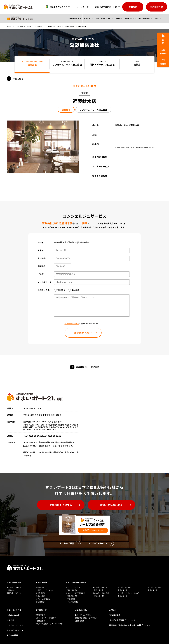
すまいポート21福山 (154, 587)
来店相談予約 (157, 7)
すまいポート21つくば (101, 593)
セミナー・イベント (103, 18)
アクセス (158, 18)
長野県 (40, 27)
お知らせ (119, 18)
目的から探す (79, 621)
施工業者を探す (81, 610)
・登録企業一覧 (71, 590)
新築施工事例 (40, 615)
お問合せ (133, 7)
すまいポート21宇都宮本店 (75, 593)
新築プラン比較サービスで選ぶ (86, 618)
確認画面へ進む (83, 333)
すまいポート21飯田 (53, 27)
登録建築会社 (69, 27)
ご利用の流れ (11, 590)
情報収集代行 (41, 602)
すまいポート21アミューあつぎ (128, 593)
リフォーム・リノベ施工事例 (46, 618)
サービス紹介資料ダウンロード (122, 620)
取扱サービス (88, 18)
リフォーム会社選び (43, 599)
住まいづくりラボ (14, 610)
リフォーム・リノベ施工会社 (93, 110)
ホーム (9, 27)
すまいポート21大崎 (73, 587)
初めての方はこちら (56, 7)
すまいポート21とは (15, 582)
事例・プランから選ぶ (83, 615)
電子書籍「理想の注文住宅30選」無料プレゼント (130, 625)
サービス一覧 (83, 7)
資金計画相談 (41, 593)
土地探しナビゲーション (45, 590)
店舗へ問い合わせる (112, 505)
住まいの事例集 (144, 18)
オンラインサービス (15, 630)
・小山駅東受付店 (72, 602)
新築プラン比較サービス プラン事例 (49, 624)
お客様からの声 (13, 615)
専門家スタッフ (130, 18)
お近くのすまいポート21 (106, 7)
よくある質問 (12, 635)
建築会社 (66, 110)
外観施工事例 (40, 621)
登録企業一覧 (74, 18)
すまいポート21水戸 (100, 587)
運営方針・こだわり (14, 593)
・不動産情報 (71, 599)
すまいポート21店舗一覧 (76, 582)
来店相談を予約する (61, 505)
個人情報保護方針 (72, 323)
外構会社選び (41, 596)
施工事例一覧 (41, 610)
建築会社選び (41, 587)
